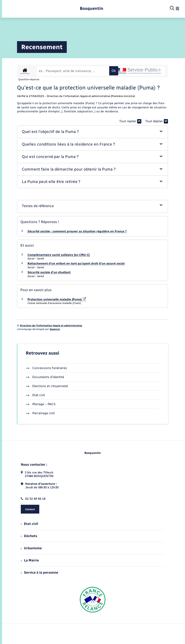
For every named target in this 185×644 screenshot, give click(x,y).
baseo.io (55, 329)
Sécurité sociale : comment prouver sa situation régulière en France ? (77, 231)
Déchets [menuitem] (29, 536)
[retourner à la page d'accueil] (92, 9)
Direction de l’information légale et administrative (51, 326)
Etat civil (35, 395)
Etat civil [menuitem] (30, 524)
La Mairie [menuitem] (30, 560)
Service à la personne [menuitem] (39, 572)
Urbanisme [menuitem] (31, 548)
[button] (93, 132)
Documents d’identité (45, 377)
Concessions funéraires (47, 368)
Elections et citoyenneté (47, 386)
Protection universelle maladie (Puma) (57, 299)
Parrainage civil (40, 413)
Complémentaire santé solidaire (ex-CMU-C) (59, 255)
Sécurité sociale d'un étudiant (49, 272)
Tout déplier (157, 121)
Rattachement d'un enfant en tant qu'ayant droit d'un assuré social (76, 264)
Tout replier (130, 121)
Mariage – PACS (41, 404)
